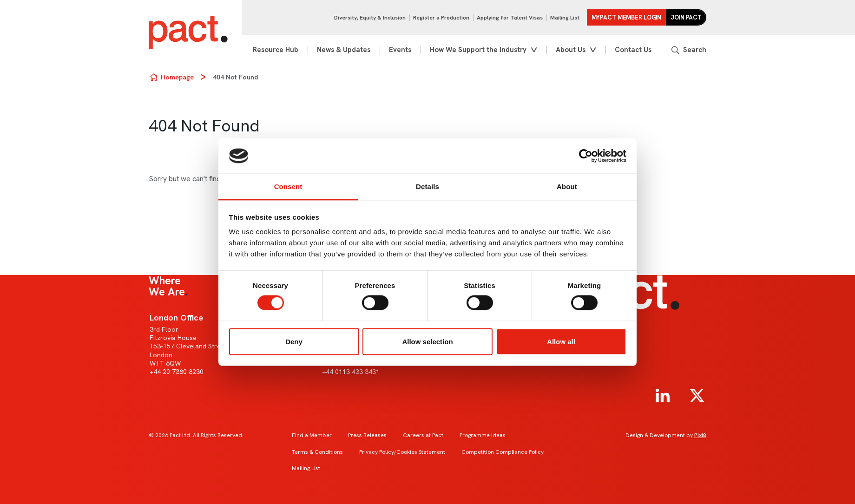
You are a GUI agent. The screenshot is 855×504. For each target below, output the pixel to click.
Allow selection (427, 341)
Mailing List (565, 18)
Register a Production (441, 18)
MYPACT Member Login (627, 17)
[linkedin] (663, 396)
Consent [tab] (288, 187)
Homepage (177, 77)
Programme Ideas (483, 435)
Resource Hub (276, 50)
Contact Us (633, 50)
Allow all (561, 341)
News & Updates (344, 50)
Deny (294, 341)
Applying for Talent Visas (510, 18)
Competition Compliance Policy (503, 452)
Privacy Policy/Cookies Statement (402, 452)
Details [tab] (427, 187)
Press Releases (367, 435)
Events (400, 50)
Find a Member (312, 435)
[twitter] (697, 396)
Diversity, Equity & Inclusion (370, 18)
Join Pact (686, 17)
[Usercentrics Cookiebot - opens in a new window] (586, 156)
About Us (571, 50)
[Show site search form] (688, 50)
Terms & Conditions (317, 452)
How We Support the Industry (478, 50)
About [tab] (567, 187)
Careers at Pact (423, 435)
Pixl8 (700, 435)
